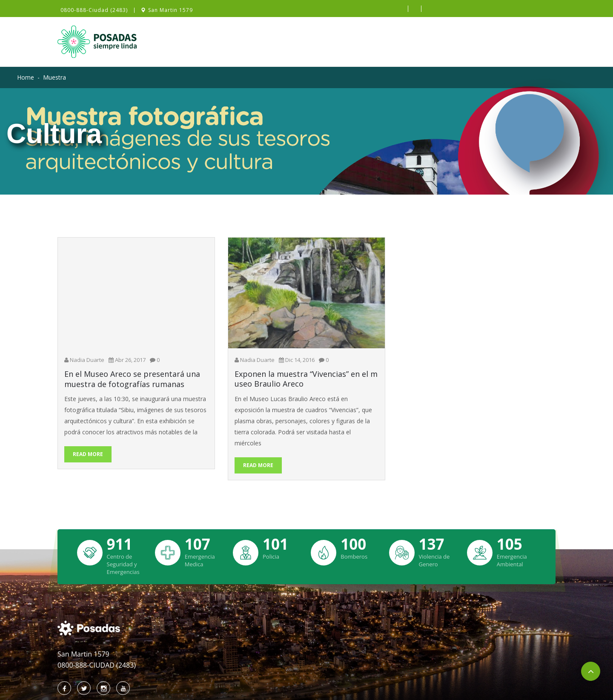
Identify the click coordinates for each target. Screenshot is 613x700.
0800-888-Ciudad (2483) (94, 10)
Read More (88, 454)
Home (26, 77)
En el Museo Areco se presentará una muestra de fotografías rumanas (132, 379)
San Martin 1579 (170, 10)
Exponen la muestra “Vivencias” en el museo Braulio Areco (306, 379)
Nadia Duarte (87, 360)
